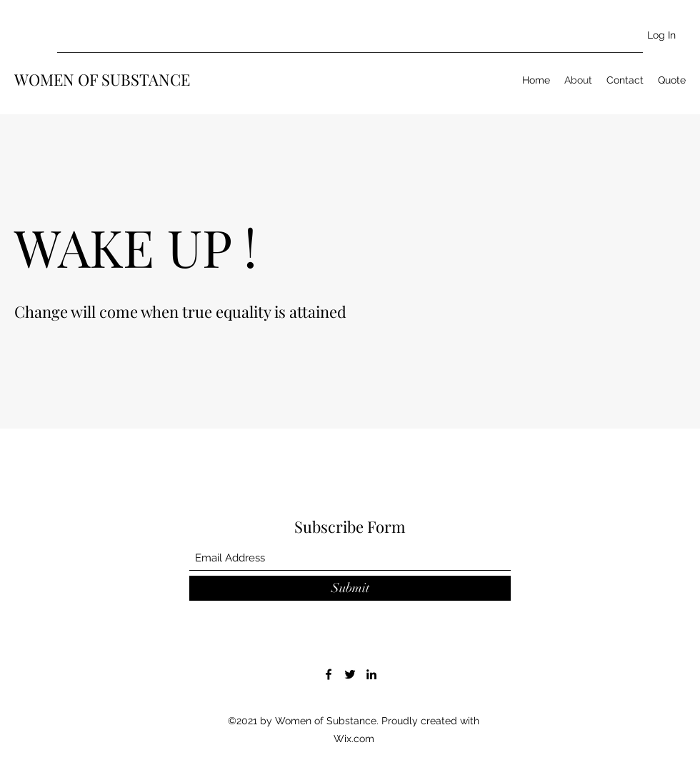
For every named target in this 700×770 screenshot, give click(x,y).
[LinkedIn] (371, 674)
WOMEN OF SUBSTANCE (102, 79)
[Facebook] (329, 674)
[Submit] (350, 588)
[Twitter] (350, 674)
